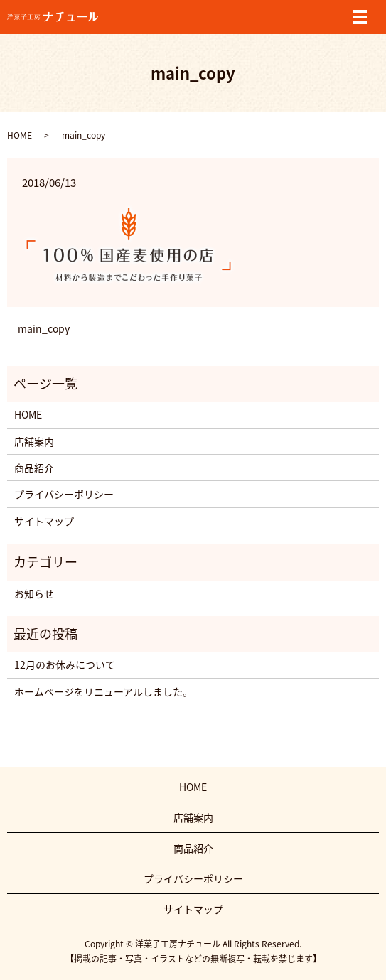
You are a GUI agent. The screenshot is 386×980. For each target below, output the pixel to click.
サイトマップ (44, 521)
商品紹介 (34, 468)
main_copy (44, 329)
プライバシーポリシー (64, 494)
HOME (20, 135)
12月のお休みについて (65, 664)
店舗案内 (34, 441)
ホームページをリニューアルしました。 (103, 691)
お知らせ (34, 593)
